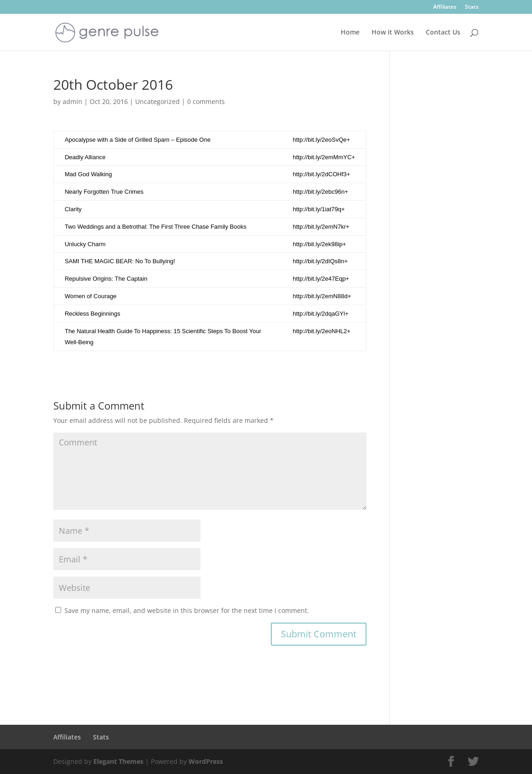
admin (72, 101)
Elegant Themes (118, 761)
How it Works (393, 33)
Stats (472, 7)
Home (350, 33)
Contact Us (443, 33)
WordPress (206, 761)
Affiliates (445, 7)
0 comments (206, 101)
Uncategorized (157, 101)
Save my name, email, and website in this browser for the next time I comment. (187, 610)
